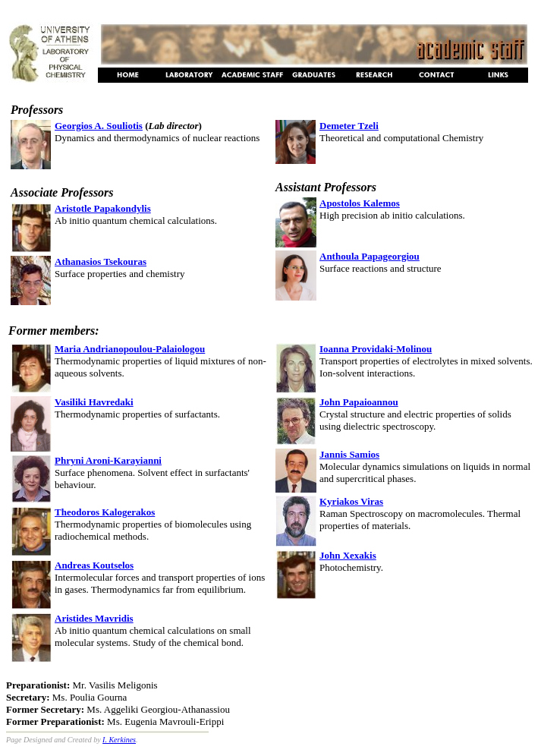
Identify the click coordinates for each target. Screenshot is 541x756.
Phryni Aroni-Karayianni (108, 460)
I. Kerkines (119, 740)
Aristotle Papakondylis (103, 208)
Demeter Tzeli (349, 126)
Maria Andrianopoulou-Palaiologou (130, 349)
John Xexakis (348, 555)
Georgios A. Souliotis (99, 126)
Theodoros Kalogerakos (105, 512)
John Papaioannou (359, 402)
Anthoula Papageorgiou (370, 256)
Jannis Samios (349, 454)
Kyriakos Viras (351, 501)
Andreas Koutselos (94, 565)
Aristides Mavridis (94, 618)
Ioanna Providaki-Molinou (376, 349)
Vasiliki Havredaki (94, 402)
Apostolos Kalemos (360, 203)
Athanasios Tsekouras (101, 261)
